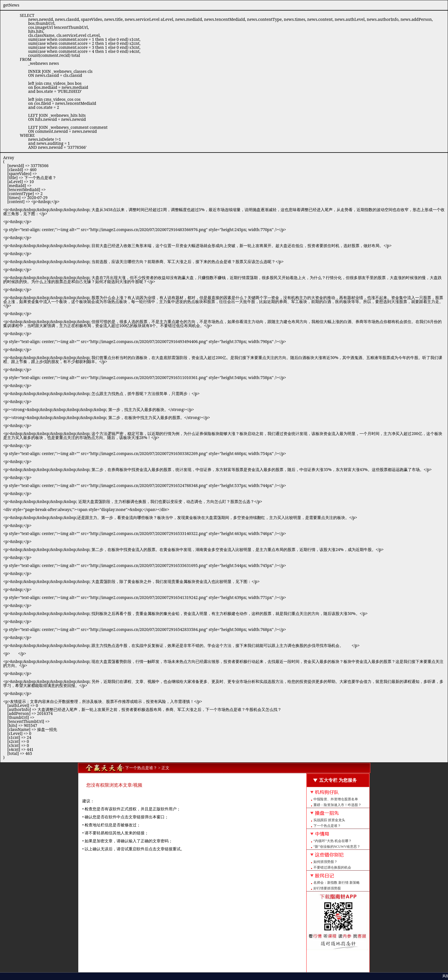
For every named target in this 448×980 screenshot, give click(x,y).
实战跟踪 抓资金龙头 (329, 820)
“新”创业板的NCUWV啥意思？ (337, 847)
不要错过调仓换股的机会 (332, 867)
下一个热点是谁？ (327, 826)
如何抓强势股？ (325, 862)
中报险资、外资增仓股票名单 (336, 799)
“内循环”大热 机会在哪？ (333, 841)
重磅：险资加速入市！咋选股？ (337, 805)
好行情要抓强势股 (327, 888)
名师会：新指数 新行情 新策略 (337, 883)
